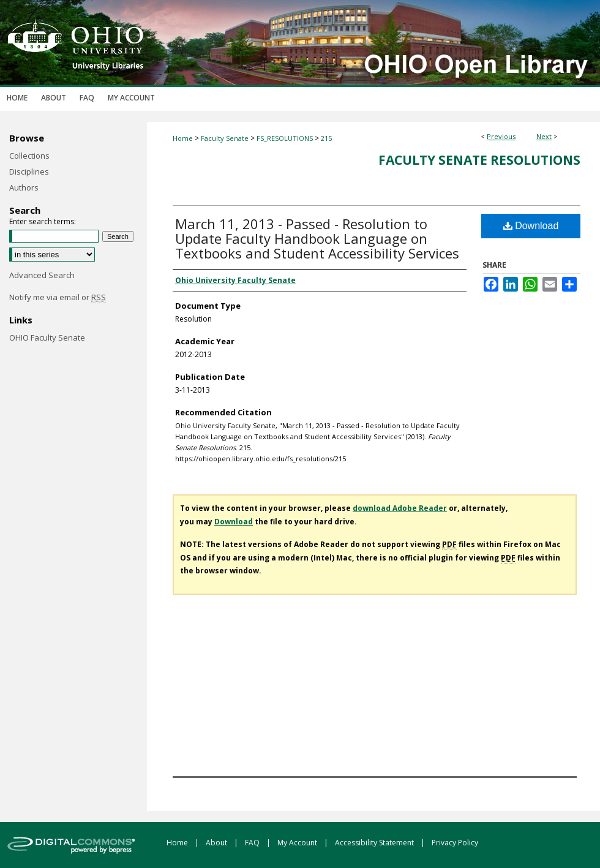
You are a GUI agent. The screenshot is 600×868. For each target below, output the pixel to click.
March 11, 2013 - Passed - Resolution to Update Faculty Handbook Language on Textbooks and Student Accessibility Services (317, 238)
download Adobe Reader (400, 508)
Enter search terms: (43, 221)
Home (183, 138)
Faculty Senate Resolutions (479, 160)
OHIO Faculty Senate (47, 338)
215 (326, 138)
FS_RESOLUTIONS (285, 138)
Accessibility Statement (375, 843)
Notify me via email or (58, 297)
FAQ (253, 843)
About (217, 843)
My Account (298, 843)
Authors (24, 187)
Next (544, 136)
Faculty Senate (225, 138)
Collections (29, 156)
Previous (501, 136)
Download (531, 226)
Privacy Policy (455, 843)
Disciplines (29, 172)
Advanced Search (42, 275)
